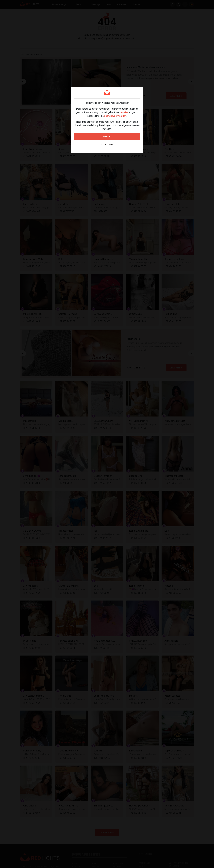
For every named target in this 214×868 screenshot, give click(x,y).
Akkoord (107, 136)
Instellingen (107, 144)
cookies (124, 112)
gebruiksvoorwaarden (115, 116)
